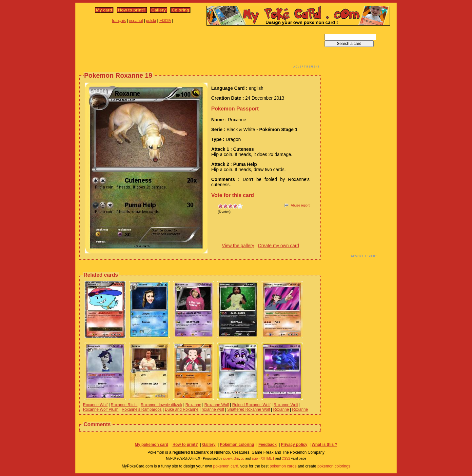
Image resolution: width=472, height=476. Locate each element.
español (136, 21)
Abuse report (300, 205)
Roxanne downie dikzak (161, 405)
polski (151, 21)
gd (243, 458)
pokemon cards (283, 466)
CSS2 (286, 458)
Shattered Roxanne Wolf (249, 409)
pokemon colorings (334, 466)
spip (255, 458)
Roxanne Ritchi (124, 405)
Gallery (159, 10)
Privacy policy (294, 445)
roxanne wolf (213, 409)
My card (104, 10)
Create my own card (278, 246)
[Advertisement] (200, 49)
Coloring (180, 10)
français (119, 21)
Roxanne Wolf (95, 405)
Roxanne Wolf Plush (101, 409)
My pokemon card (151, 445)
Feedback (267, 445)
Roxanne (193, 405)
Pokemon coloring (237, 445)
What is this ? (324, 445)
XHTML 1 (267, 458)
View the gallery (238, 246)
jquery (227, 458)
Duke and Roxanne (182, 409)
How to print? (132, 10)
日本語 (165, 21)
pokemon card (226, 466)
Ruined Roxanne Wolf (251, 405)
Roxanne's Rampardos (142, 409)
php (236, 458)
